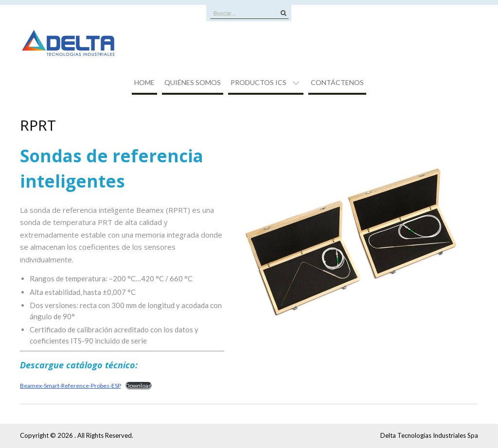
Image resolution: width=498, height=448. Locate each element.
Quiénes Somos (193, 82)
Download (139, 386)
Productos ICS (258, 82)
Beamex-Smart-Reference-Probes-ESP (71, 386)
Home (144, 82)
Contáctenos (337, 82)
